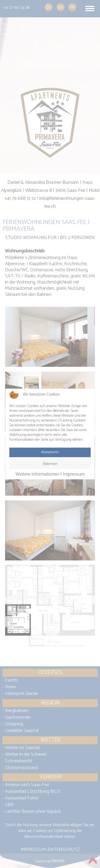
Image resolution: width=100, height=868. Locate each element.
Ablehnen (50, 464)
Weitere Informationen (37, 474)
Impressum (74, 474)
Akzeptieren (50, 452)
